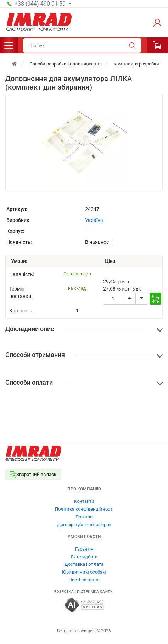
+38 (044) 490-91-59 (41, 4)
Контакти (84, 501)
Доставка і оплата (84, 564)
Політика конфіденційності (84, 509)
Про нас (84, 517)
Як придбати (84, 557)
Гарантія (84, 549)
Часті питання (84, 580)
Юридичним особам (84, 572)
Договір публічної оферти (84, 525)
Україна (94, 220)
